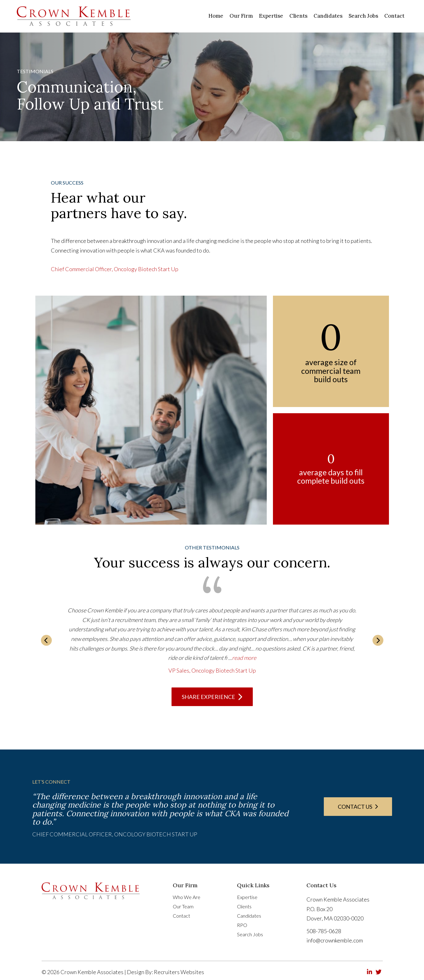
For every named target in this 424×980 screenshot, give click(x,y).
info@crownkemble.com (335, 940)
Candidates (249, 916)
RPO (242, 925)
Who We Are (187, 897)
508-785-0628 (324, 931)
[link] (216, 16)
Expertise (247, 897)
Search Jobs (250, 935)
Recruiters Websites (179, 972)
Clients (244, 907)
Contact (181, 916)
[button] (46, 640)
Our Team (183, 907)
